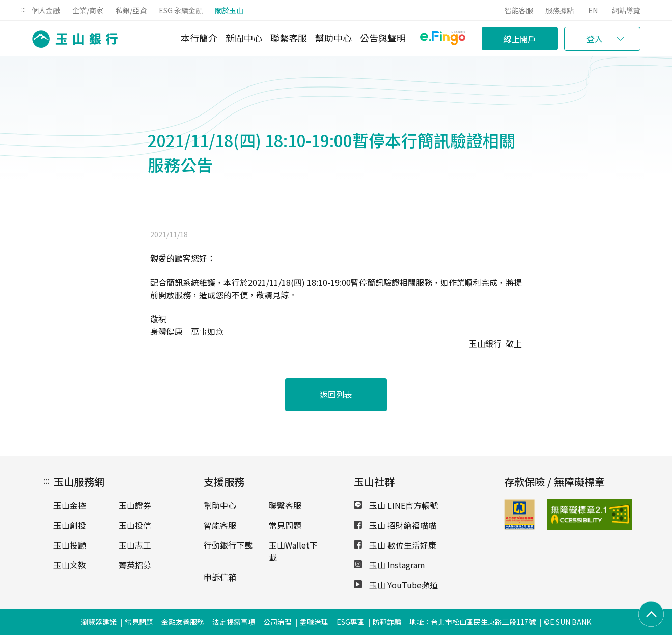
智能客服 (519, 10)
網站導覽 (626, 10)
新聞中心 (244, 38)
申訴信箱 (220, 577)
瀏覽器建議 (99, 622)
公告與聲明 (383, 38)
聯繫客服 (289, 38)
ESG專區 (351, 622)
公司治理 (277, 622)
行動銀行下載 (228, 545)
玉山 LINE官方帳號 (396, 505)
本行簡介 (199, 38)
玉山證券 (135, 505)
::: (24, 9)
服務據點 (559, 10)
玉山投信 (135, 525)
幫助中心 (333, 38)
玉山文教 (70, 565)
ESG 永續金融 (181, 10)
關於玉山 (229, 10)
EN (593, 10)
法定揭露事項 (234, 622)
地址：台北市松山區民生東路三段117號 (472, 622)
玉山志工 (135, 545)
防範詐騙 (387, 622)
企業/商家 (88, 10)
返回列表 (336, 394)
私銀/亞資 (131, 10)
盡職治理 (314, 622)
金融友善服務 (183, 622)
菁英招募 (135, 565)
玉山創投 (70, 525)
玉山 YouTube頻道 (396, 585)
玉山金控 (70, 505)
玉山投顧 (70, 545)
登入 (595, 39)
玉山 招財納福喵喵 (395, 525)
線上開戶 (520, 39)
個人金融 (46, 10)
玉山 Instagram (389, 565)
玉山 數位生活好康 (395, 545)
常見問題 (285, 525)
